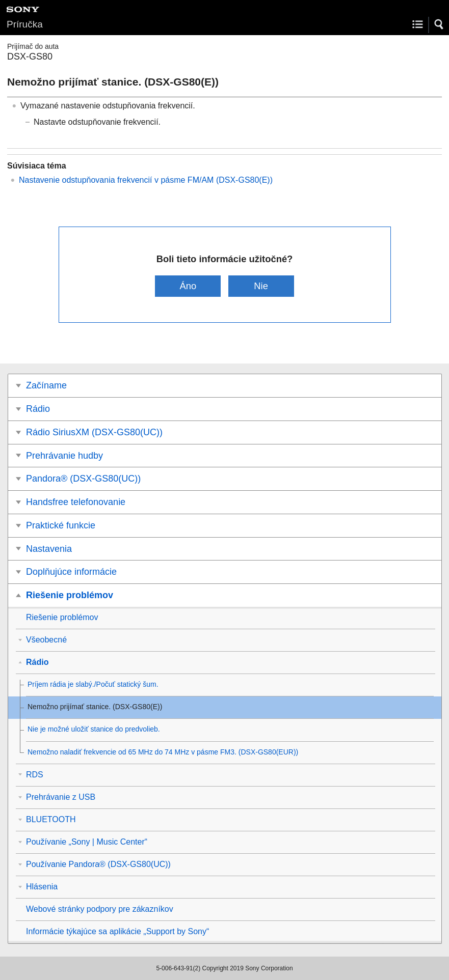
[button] (439, 24)
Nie (261, 286)
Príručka (25, 24)
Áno (188, 286)
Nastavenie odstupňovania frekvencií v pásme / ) (146, 180)
